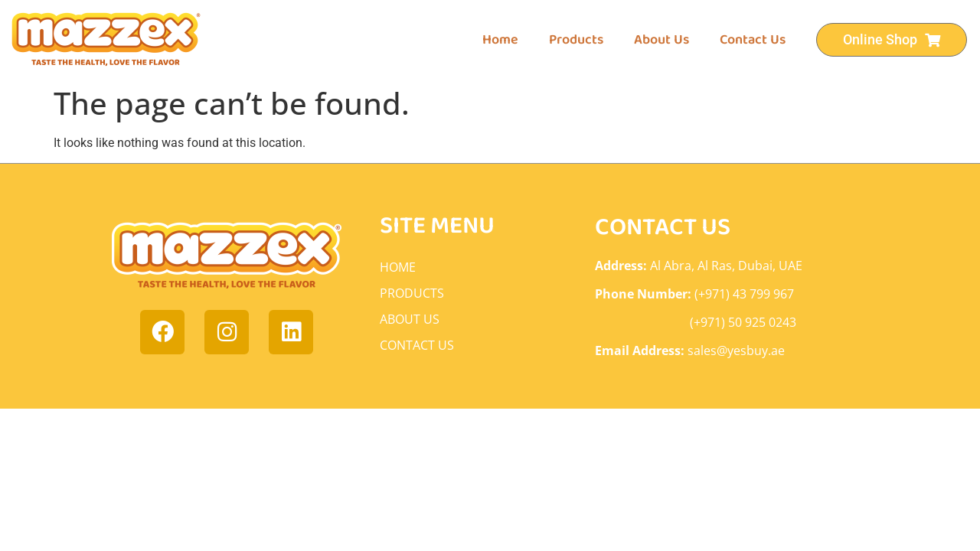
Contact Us (753, 40)
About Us (661, 40)
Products (576, 40)
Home (500, 40)
